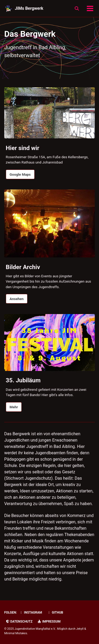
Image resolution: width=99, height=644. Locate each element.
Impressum (49, 622)
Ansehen (16, 299)
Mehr (14, 407)
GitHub (55, 613)
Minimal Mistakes (16, 633)
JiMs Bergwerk (29, 8)
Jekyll (80, 629)
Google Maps (20, 174)
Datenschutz (19, 622)
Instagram (31, 613)
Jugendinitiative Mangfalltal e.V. (35, 629)
